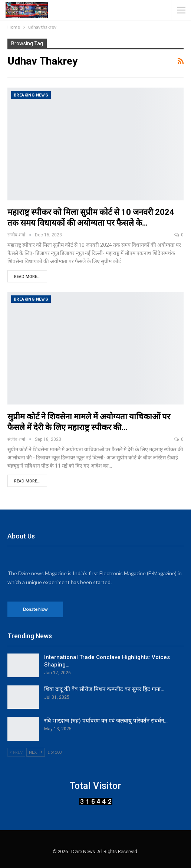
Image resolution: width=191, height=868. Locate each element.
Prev (16, 752)
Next (36, 752)
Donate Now (35, 609)
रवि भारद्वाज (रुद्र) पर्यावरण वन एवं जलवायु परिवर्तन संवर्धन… (106, 721)
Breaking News (31, 95)
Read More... (27, 277)
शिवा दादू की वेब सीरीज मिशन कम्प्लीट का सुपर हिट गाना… (104, 689)
